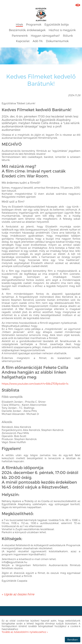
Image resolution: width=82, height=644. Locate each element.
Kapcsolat (23, 41)
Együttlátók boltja (57, 24)
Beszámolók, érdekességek (27, 30)
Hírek (19, 24)
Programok (34, 24)
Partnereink (20, 36)
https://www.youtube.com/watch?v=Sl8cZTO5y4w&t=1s (35, 384)
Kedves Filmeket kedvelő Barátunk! (41, 80)
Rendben (73, 640)
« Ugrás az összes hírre (18, 594)
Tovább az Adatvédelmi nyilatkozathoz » (25, 632)
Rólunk (68, 36)
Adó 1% (38, 41)
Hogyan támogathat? (45, 36)
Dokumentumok (57, 41)
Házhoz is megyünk (62, 30)
